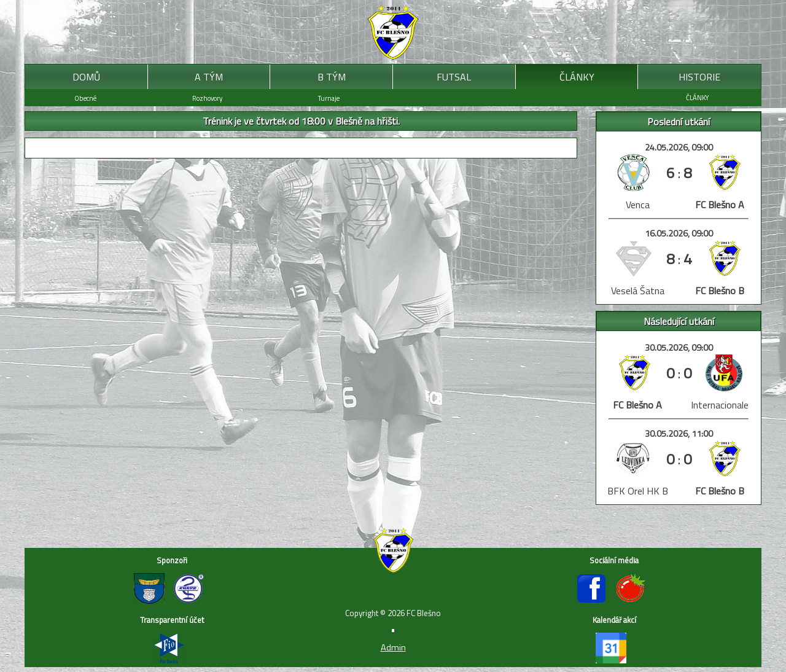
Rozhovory (207, 98)
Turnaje (329, 98)
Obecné (85, 98)
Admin (393, 647)
